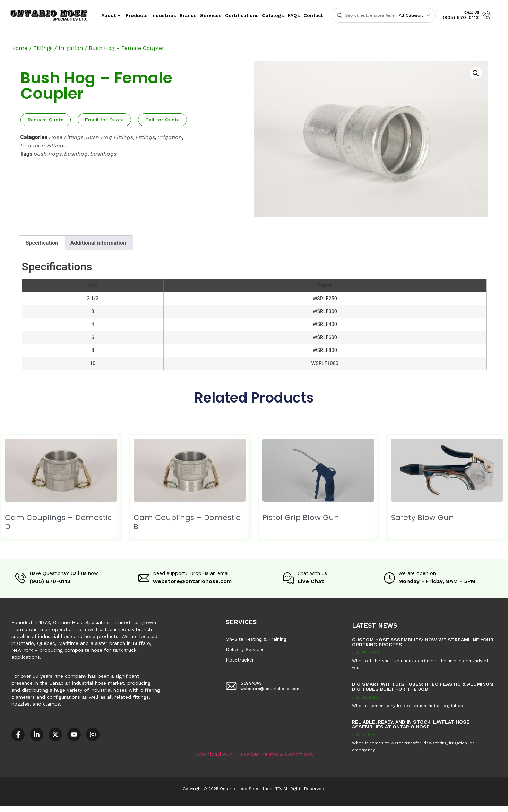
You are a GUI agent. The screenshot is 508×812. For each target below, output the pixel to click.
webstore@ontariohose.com (192, 581)
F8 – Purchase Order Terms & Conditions (250, 809)
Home (19, 48)
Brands (188, 15)
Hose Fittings (66, 137)
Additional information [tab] (98, 243)
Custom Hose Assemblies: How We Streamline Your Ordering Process (423, 642)
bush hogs (48, 154)
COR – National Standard (171, 809)
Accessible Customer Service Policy (43, 809)
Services (211, 15)
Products (137, 15)
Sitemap (312, 809)
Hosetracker (240, 659)
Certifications (242, 15)
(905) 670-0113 (461, 17)
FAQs (294, 15)
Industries (164, 15)
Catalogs (273, 15)
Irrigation (71, 48)
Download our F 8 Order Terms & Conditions (254, 754)
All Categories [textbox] (413, 15)
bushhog (76, 154)
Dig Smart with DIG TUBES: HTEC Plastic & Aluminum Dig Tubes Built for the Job (423, 686)
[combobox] (416, 15)
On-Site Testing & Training (256, 639)
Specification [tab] (42, 243)
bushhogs (103, 154)
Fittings (43, 48)
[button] (476, 73)
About (112, 15)
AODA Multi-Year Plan (113, 809)
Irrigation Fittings (43, 145)
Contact (313, 15)
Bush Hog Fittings (110, 137)
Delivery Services (245, 649)
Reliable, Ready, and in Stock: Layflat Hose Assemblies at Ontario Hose (411, 724)
